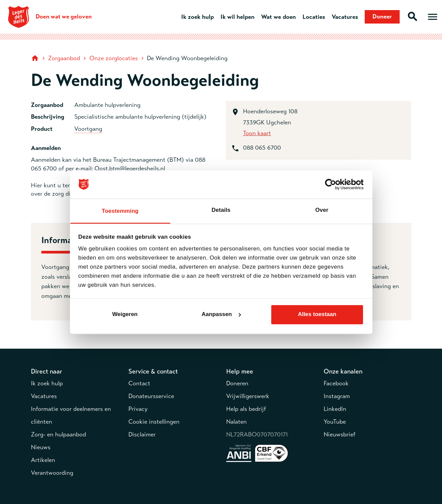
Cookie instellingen (154, 422)
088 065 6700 (262, 148)
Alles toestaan (317, 315)
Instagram (337, 396)
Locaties (314, 17)
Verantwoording (52, 473)
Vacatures (345, 17)
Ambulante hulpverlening (107, 105)
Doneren (237, 383)
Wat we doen (278, 17)
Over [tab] (322, 210)
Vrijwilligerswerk (248, 396)
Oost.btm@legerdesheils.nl (130, 168)
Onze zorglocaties (114, 58)
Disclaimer (142, 434)
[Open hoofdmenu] (433, 17)
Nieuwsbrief (339, 434)
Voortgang (88, 129)
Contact (139, 383)
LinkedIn (335, 409)
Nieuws (41, 447)
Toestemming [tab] (120, 211)
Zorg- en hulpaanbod (58, 434)
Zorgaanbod (64, 58)
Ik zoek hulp (197, 17)
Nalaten (236, 422)
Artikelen (43, 460)
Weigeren (125, 315)
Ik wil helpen (237, 17)
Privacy (138, 409)
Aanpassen (221, 315)
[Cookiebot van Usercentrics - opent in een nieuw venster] (334, 184)
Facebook (336, 383)
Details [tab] (221, 210)
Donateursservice (151, 396)
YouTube (335, 422)
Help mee (240, 371)
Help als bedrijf (246, 409)
